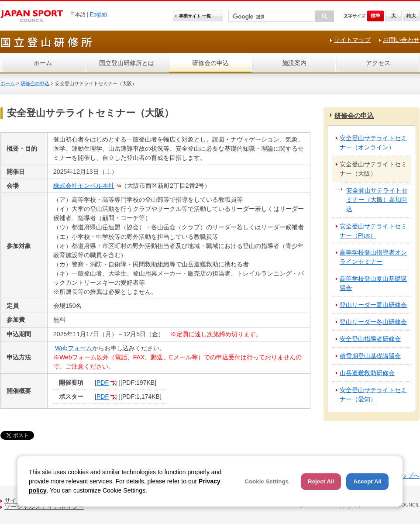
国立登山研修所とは (127, 63)
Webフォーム (74, 348)
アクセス (378, 63)
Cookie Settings (267, 481)
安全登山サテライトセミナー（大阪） (373, 169)
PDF (103, 383)
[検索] (270, 17)
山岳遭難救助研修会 (367, 373)
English (99, 14)
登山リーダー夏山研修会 (373, 305)
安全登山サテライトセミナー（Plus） (373, 231)
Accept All (367, 481)
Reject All (321, 481)
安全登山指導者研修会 (370, 339)
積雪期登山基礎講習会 (370, 356)
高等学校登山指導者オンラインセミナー (373, 257)
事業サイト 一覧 (195, 16)
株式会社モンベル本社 (84, 186)
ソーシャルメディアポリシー (44, 507)
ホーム (43, 63)
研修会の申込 (210, 63)
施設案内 (294, 63)
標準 (375, 16)
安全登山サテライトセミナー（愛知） (373, 395)
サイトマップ (352, 40)
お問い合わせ (401, 40)
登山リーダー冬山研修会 (373, 322)
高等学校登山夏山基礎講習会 (373, 283)
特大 (411, 16)
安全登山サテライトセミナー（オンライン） (373, 143)
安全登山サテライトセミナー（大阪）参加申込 (377, 200)
